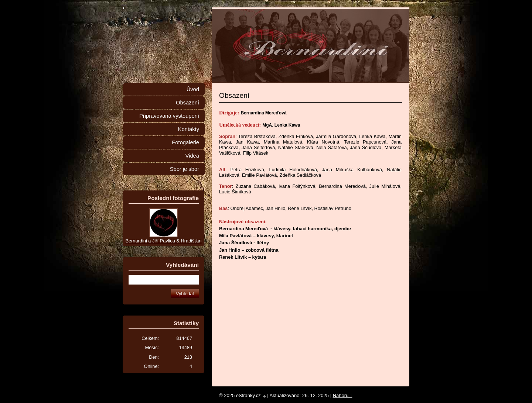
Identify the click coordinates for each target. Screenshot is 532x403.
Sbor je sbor (185, 169)
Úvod (193, 89)
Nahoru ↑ (343, 395)
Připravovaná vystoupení (169, 116)
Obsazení (187, 103)
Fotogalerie (185, 142)
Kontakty (189, 129)
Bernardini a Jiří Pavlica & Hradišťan (163, 241)
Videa (192, 156)
